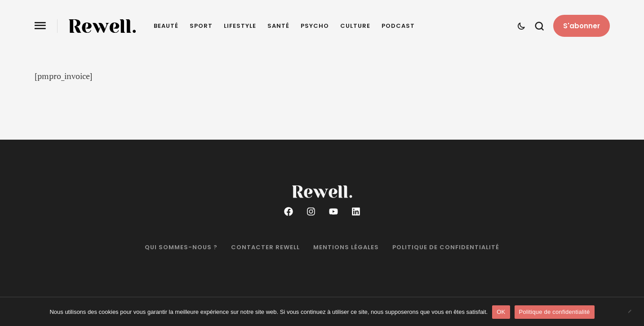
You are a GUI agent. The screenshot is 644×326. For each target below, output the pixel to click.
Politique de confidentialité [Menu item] (446, 247)
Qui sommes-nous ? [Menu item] (181, 247)
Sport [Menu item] (201, 26)
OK (501, 312)
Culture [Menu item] (355, 26)
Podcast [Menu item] (398, 26)
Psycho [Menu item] (315, 26)
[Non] (633, 312)
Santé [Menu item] (278, 26)
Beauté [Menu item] (166, 26)
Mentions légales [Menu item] (346, 247)
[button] (582, 26)
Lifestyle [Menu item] (240, 26)
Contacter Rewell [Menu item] (265, 247)
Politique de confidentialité (555, 312)
